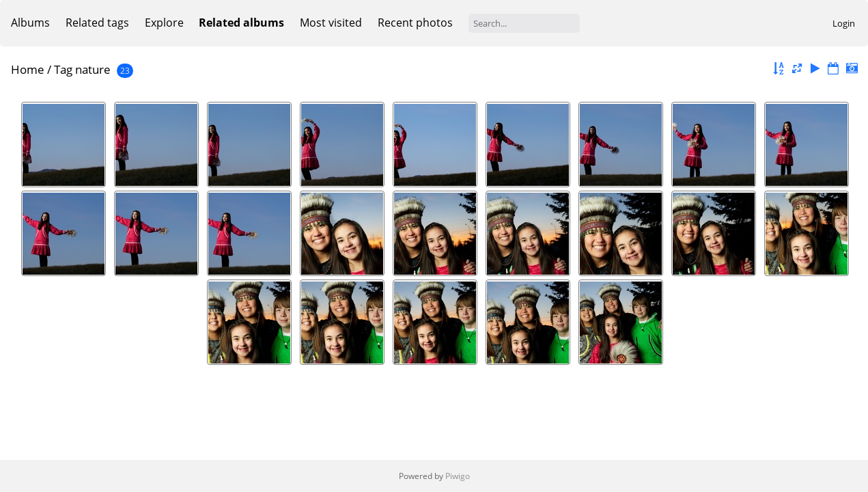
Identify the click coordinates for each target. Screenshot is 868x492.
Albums (30, 23)
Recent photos (415, 23)
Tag (63, 69)
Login (844, 23)
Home (28, 69)
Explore (164, 23)
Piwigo (458, 476)
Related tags (97, 23)
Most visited (331, 23)
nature (93, 69)
